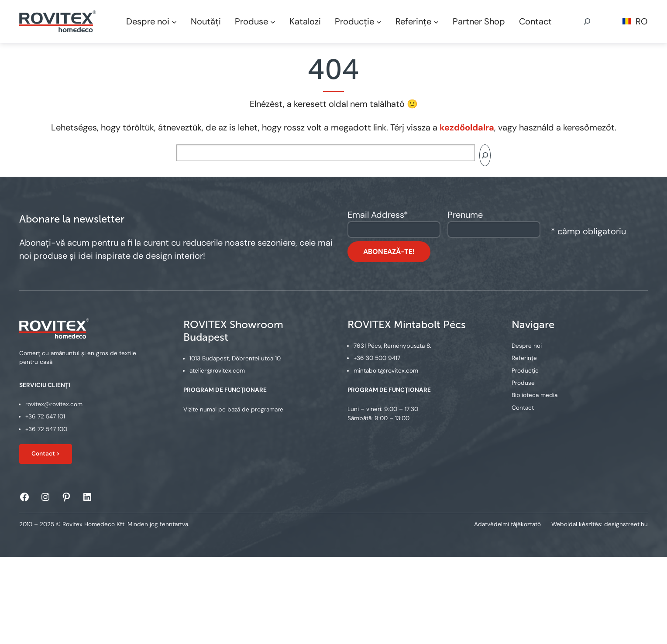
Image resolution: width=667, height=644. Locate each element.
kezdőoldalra (467, 127)
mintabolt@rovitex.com (386, 371)
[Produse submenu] (273, 21)
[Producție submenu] (379, 21)
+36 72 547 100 (46, 429)
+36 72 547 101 (45, 417)
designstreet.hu (626, 524)
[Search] (485, 155)
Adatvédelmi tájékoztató (507, 524)
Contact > (46, 454)
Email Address (378, 215)
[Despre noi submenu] (174, 21)
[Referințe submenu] (436, 21)
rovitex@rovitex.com (54, 404)
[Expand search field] (587, 21)
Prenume (465, 215)
